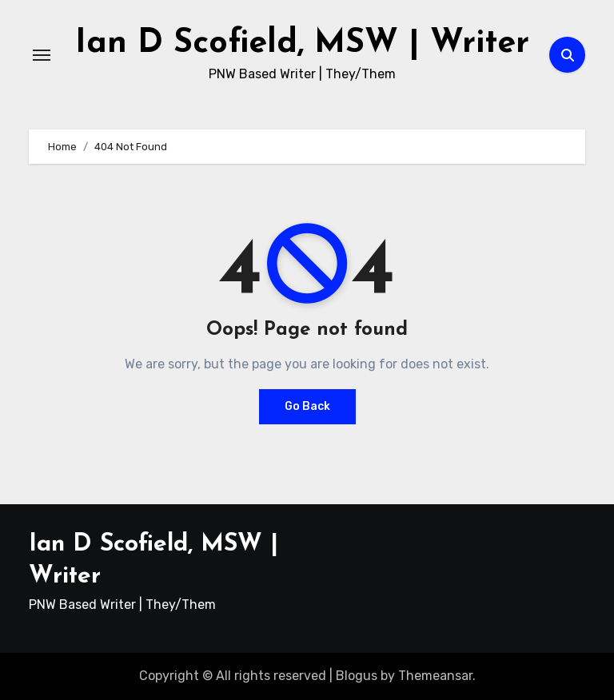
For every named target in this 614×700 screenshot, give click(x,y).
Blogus (357, 676)
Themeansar (435, 676)
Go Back (307, 406)
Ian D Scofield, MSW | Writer (302, 44)
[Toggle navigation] (42, 55)
